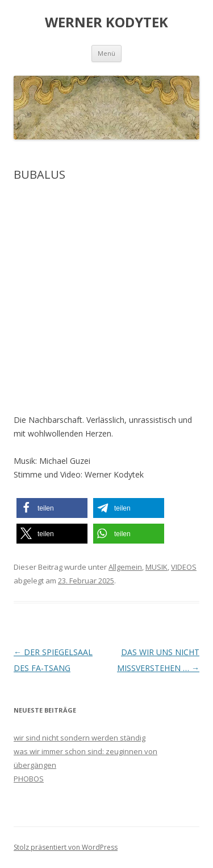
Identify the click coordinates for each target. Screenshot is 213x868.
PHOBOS (29, 779)
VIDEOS (184, 567)
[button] (52, 508)
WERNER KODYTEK (106, 22)
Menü (106, 53)
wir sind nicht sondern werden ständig (80, 738)
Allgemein (125, 567)
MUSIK (156, 567)
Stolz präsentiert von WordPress (66, 847)
